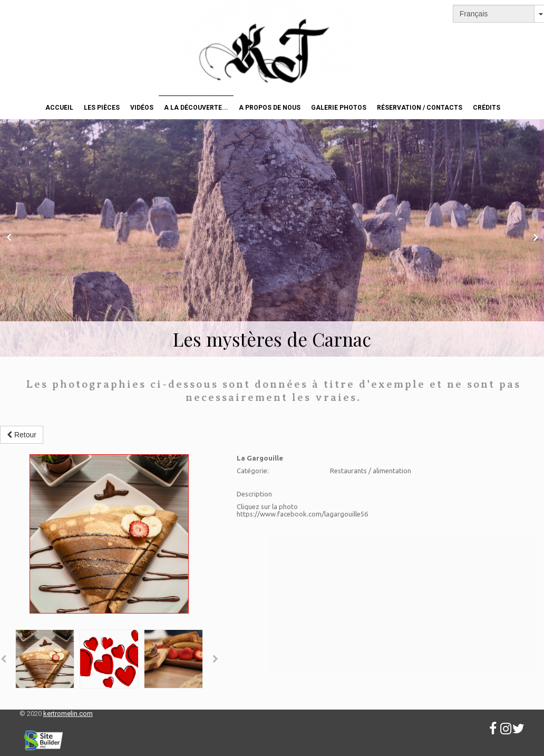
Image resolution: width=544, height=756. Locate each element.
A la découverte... (196, 108)
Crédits (487, 108)
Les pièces (102, 108)
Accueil (59, 108)
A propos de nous (270, 108)
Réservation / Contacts (420, 108)
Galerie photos (339, 108)
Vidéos (142, 108)
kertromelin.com (68, 714)
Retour (22, 435)
